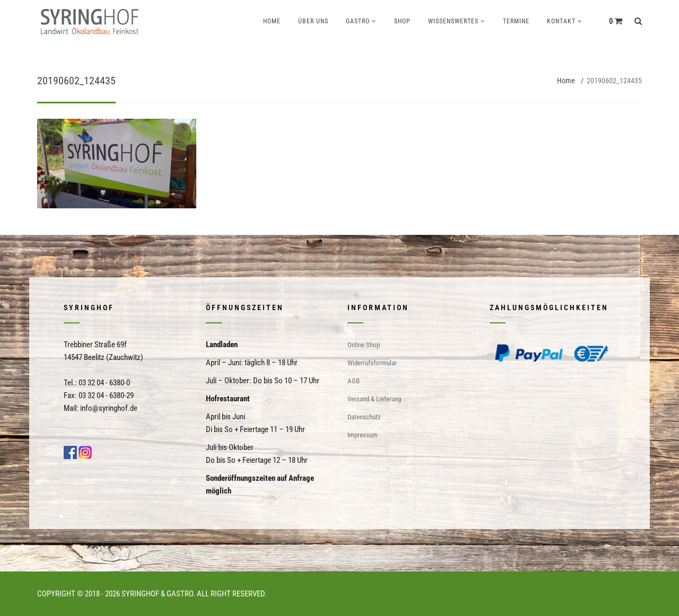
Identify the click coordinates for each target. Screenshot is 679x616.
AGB (354, 381)
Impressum (363, 435)
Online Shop (364, 345)
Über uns (313, 21)
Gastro (358, 21)
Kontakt (561, 21)
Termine (516, 21)
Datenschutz (364, 417)
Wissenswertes (453, 21)
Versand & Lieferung (374, 399)
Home (272, 21)
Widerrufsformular (372, 363)
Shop (402, 21)
